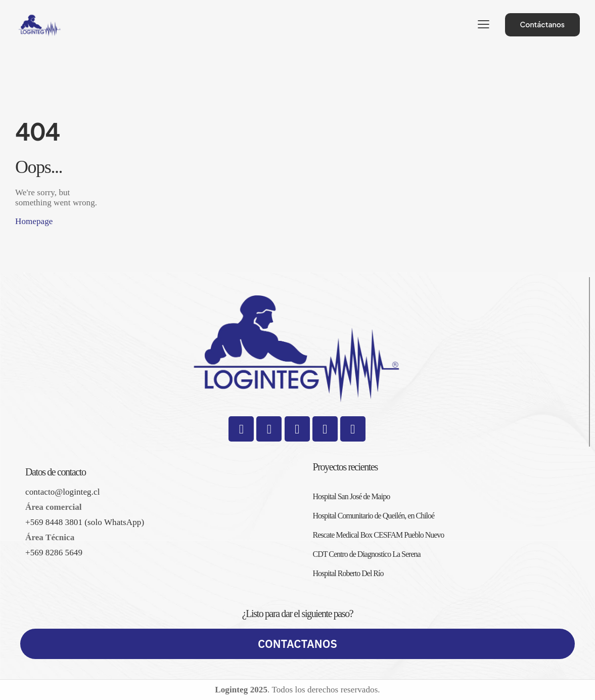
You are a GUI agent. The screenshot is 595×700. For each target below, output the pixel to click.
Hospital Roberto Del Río (348, 573)
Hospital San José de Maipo (352, 496)
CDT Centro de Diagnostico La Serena (367, 554)
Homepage (34, 221)
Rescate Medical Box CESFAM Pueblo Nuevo (379, 535)
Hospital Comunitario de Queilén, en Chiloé (374, 516)
